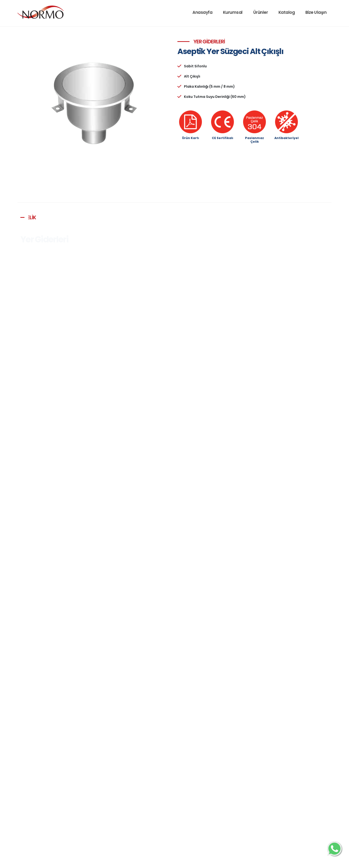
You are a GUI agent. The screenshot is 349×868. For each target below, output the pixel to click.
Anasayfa (202, 12)
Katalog (287, 12)
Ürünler (261, 12)
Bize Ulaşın (316, 12)
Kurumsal (233, 12)
